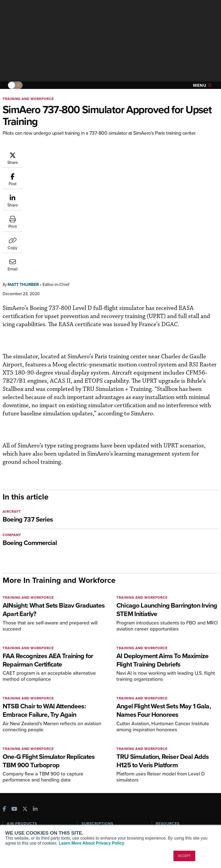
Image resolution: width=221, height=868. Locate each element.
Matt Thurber (55, 154)
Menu (202, 85)
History (13, 817)
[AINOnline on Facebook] (4, 704)
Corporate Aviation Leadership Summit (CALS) (33, 770)
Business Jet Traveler (28, 754)
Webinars (164, 756)
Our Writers (17, 809)
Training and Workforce (28, 99)
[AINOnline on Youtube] (14, 704)
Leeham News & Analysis (31, 779)
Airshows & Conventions (177, 763)
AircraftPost (20, 747)
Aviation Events (169, 771)
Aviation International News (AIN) (35, 737)
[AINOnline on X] (25, 704)
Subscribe (90, 728)
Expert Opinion (168, 735)
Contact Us (16, 824)
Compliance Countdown (176, 778)
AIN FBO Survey (24, 728)
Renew (87, 742)
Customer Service (96, 735)
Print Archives (168, 728)
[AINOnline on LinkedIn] (35, 704)
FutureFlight (17, 761)
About (12, 802)
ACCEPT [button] (184, 856)
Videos (162, 749)
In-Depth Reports (170, 742)
